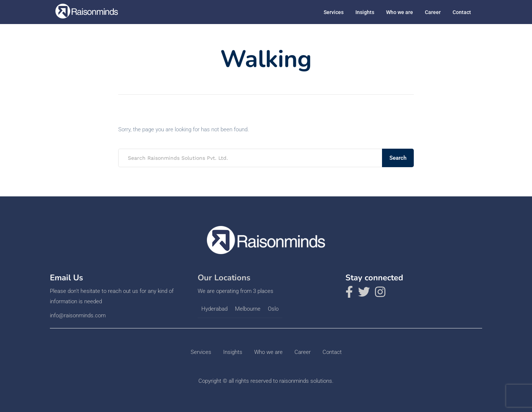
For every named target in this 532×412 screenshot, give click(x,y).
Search (398, 158)
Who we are (400, 12)
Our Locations (224, 278)
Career (433, 12)
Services (334, 12)
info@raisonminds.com (78, 315)
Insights (365, 12)
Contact (462, 12)
